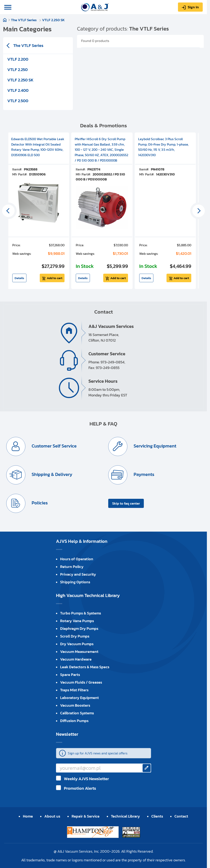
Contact (181, 816)
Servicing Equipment (154, 446)
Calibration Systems (77, 713)
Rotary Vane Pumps (77, 621)
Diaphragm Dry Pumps (79, 628)
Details (19, 278)
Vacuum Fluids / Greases (81, 682)
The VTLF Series (24, 20)
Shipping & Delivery (51, 474)
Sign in (193, 7)
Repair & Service (86, 816)
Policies (39, 503)
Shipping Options (75, 582)
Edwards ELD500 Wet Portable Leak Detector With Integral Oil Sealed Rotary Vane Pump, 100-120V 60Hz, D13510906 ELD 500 (38, 147)
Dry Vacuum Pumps (77, 644)
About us (52, 816)
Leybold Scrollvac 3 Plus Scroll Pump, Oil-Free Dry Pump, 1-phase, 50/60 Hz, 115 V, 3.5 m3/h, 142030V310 (163, 147)
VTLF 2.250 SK (53, 20)
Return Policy (72, 567)
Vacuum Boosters (75, 705)
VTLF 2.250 (17, 70)
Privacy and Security (78, 574)
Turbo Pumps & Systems (81, 613)
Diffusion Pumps (74, 721)
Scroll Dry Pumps (75, 636)
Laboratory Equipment (80, 698)
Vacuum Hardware (76, 659)
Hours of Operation (77, 559)
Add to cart (55, 278)
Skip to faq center (126, 503)
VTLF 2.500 (18, 101)
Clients (157, 816)
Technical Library (125, 816)
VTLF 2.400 (18, 90)
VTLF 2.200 (18, 59)
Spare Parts (70, 675)
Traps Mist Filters (74, 690)
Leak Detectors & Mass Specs (85, 667)
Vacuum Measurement (79, 652)
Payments (143, 474)
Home (5, 20)
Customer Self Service (54, 446)
